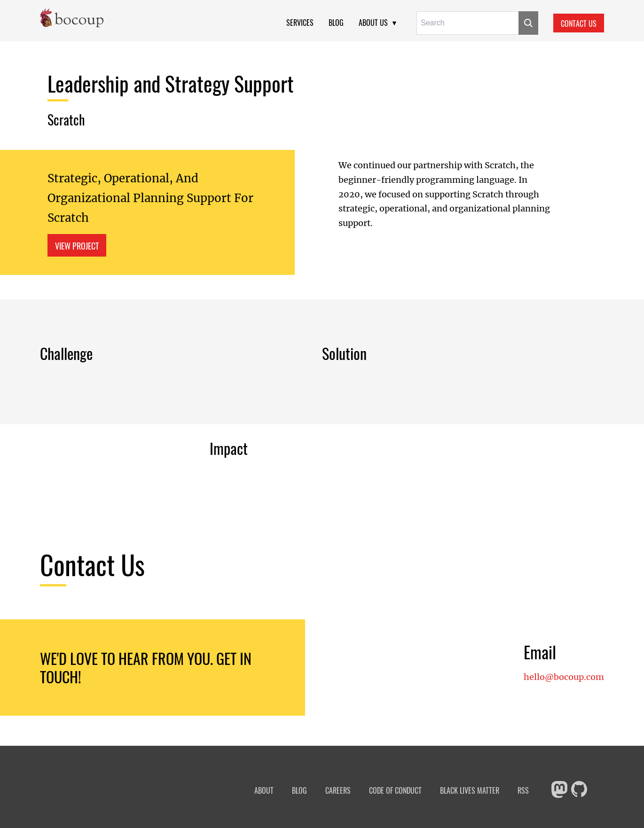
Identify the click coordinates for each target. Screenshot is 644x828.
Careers (338, 791)
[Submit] (528, 23)
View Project (77, 246)
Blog (336, 23)
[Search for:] (467, 23)
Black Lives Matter (470, 791)
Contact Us (579, 23)
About (264, 791)
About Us (373, 23)
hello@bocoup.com (564, 677)
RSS (523, 791)
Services (300, 23)
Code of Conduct (395, 791)
